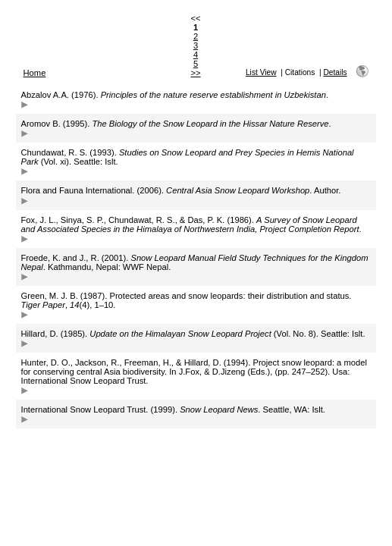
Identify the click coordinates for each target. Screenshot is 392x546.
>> (196, 73)
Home (35, 73)
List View (261, 72)
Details (335, 72)
